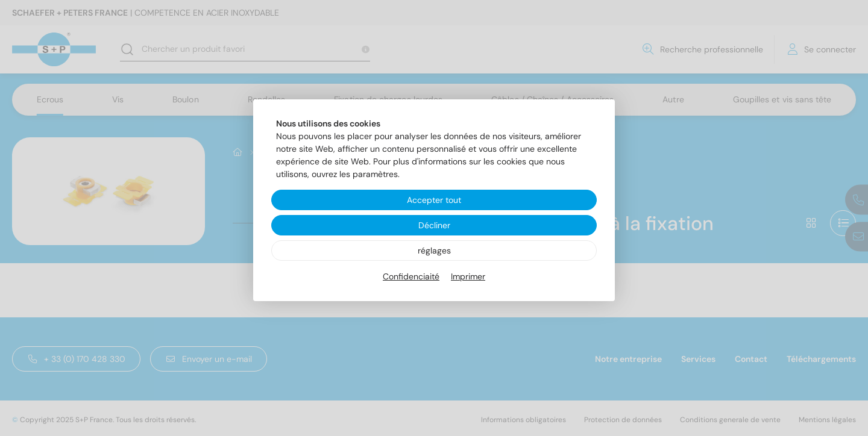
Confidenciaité (411, 276)
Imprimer (468, 276)
